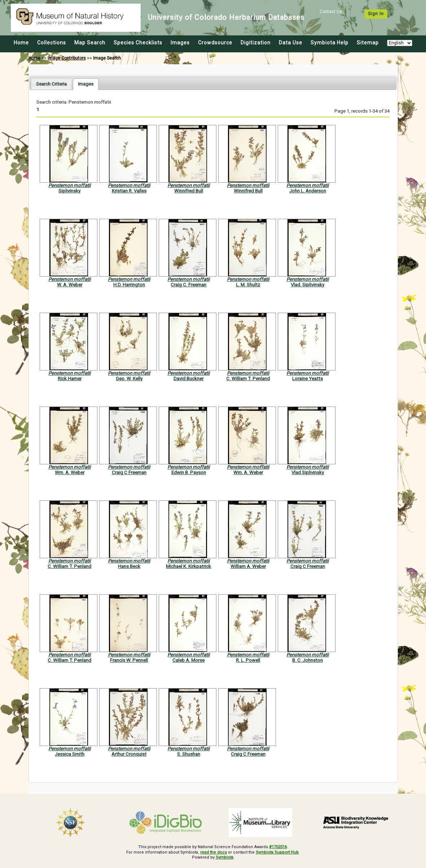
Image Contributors (67, 58)
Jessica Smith (70, 754)
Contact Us (331, 12)
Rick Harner (70, 379)
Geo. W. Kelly (129, 379)
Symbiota (225, 857)
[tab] (51, 84)
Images (180, 43)
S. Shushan (189, 754)
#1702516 (278, 847)
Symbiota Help (330, 43)
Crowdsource (215, 43)
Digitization (256, 43)
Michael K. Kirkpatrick (188, 566)
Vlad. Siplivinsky (308, 285)
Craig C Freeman (129, 472)
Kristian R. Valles (129, 191)
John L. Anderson (308, 191)
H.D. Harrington (129, 285)
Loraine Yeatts (308, 379)
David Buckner (188, 379)
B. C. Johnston (308, 660)
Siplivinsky (69, 191)
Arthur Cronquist (129, 754)
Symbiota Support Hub (277, 852)
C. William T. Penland (248, 379)
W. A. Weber (70, 285)
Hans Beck (129, 566)
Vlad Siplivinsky (308, 472)
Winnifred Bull (189, 191)
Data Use (291, 43)
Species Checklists (138, 43)
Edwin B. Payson (189, 472)
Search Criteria (51, 84)
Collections (52, 43)
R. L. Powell (248, 660)
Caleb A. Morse (188, 660)
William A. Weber (248, 566)
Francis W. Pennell (129, 660)
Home (21, 43)
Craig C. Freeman (188, 285)
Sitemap (368, 43)
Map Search (90, 43)
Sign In (376, 14)
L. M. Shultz (248, 285)
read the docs (214, 852)
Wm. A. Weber (70, 472)
